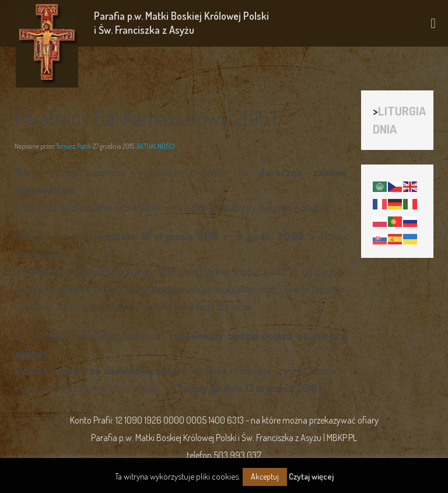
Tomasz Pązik (74, 146)
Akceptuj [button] (265, 476)
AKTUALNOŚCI (156, 146)
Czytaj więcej (311, 476)
